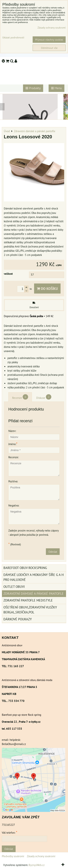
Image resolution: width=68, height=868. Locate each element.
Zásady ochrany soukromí (41, 856)
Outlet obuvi (14, 587)
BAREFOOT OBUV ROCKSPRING (25, 568)
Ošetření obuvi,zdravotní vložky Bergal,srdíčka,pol (30, 610)
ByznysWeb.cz (37, 865)
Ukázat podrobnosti (13, 37)
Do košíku (47, 289)
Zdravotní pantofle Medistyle (28, 600)
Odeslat (53, 552)
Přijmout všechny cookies (49, 40)
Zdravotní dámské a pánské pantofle (34, 594)
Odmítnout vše (49, 48)
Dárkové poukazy (18, 619)
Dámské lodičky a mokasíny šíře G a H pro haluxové (34, 577)
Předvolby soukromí (13, 856)
